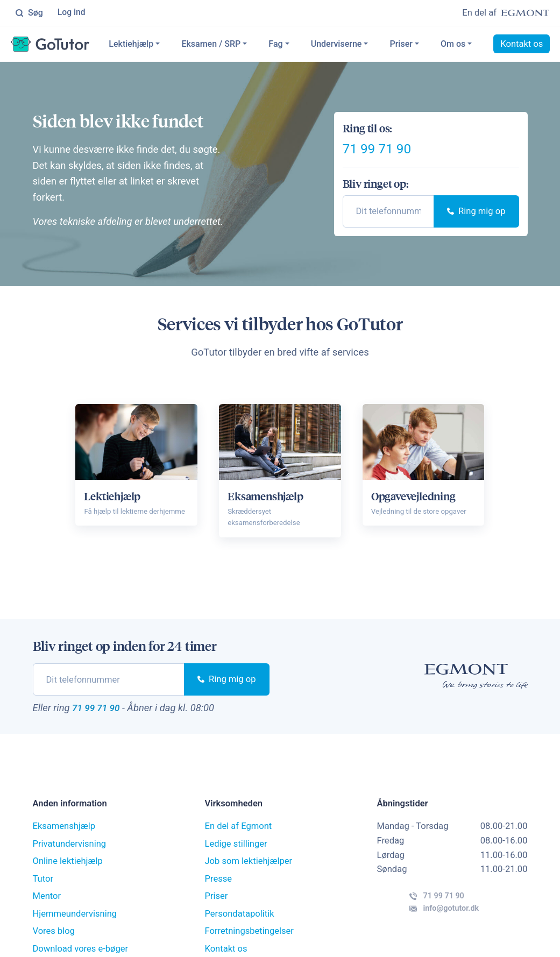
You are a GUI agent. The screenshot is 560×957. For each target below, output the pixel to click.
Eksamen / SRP (239, 45)
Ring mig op (476, 218)
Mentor (47, 905)
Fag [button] (304, 45)
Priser (429, 45)
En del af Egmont (238, 835)
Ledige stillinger (236, 852)
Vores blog (54, 940)
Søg (29, 13)
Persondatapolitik (239, 922)
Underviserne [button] (364, 45)
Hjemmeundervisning (75, 922)
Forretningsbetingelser (249, 940)
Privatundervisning (70, 852)
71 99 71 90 (392, 152)
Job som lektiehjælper (248, 870)
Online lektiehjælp (68, 870)
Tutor (43, 887)
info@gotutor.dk (428, 926)
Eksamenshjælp (64, 835)
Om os (481, 45)
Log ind (72, 13)
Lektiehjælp (160, 45)
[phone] (389, 218)
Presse (218, 887)
